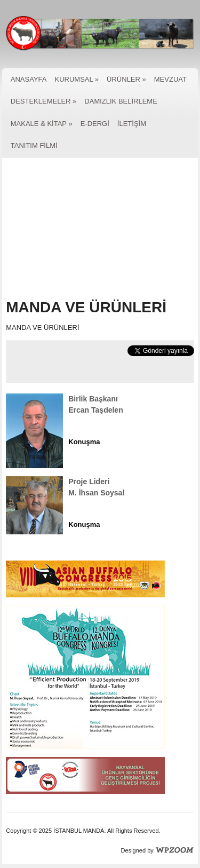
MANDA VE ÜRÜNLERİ (86, 307)
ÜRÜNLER (126, 79)
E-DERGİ (95, 124)
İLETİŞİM (132, 124)
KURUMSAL (77, 79)
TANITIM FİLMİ (34, 145)
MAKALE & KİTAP (42, 124)
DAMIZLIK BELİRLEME (121, 101)
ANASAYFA (29, 79)
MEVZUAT (170, 79)
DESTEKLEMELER (44, 101)
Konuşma (84, 442)
